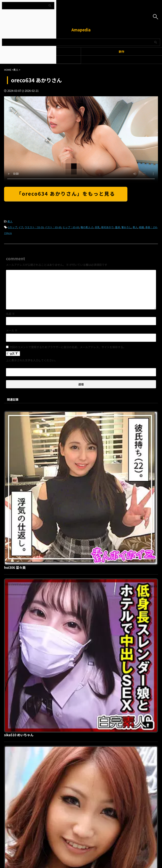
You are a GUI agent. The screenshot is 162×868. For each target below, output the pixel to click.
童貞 (118, 227)
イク (21, 227)
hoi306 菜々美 (76, 413)
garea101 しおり (78, 546)
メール (12, 330)
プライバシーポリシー (79, 755)
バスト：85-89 (53, 227)
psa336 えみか (77, 612)
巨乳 (97, 227)
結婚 (142, 227)
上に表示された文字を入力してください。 (32, 360)
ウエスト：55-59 (34, 227)
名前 (10, 314)
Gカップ (13, 227)
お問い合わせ (101, 755)
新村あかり (107, 227)
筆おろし (126, 227)
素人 (10, 221)
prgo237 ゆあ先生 (79, 678)
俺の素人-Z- (87, 227)
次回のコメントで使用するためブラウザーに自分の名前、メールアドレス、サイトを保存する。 (68, 347)
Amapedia (81, 30)
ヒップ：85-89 (71, 227)
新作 (121, 51)
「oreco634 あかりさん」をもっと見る (66, 193)
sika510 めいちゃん (81, 480)
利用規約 (58, 755)
